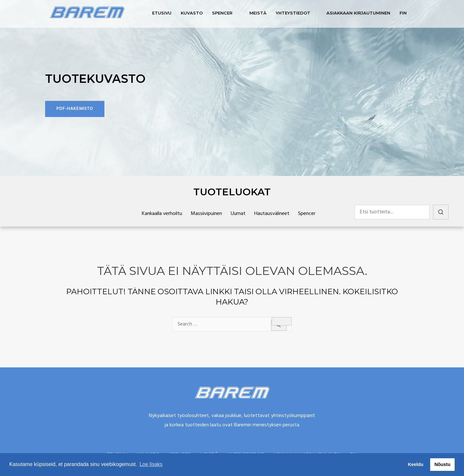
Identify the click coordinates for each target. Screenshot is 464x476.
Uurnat (238, 214)
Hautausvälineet (272, 214)
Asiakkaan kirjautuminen (358, 13)
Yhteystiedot (293, 13)
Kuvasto (192, 13)
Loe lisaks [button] (151, 464)
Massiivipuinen (206, 214)
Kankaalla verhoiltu (162, 214)
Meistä (258, 13)
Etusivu (162, 13)
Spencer (222, 13)
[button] (75, 109)
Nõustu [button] (442, 464)
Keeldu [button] (416, 464)
